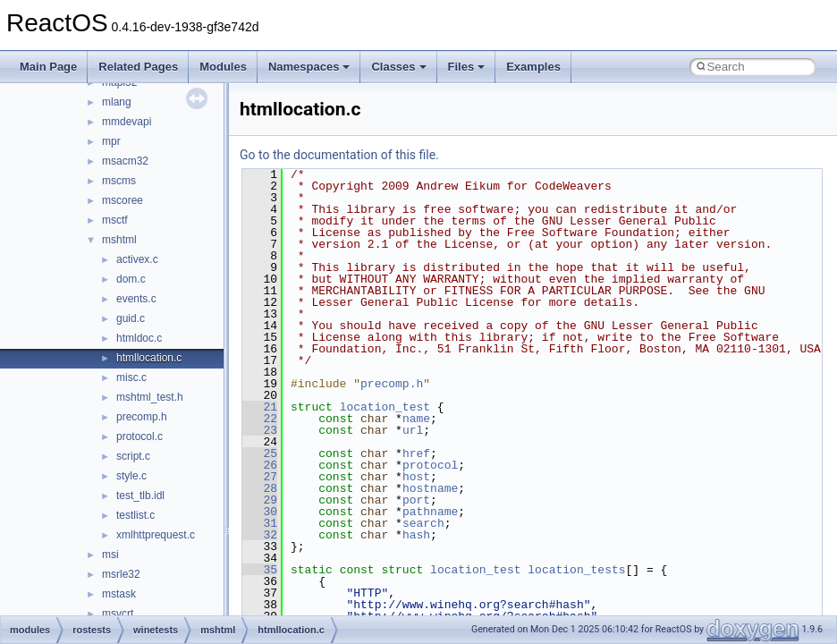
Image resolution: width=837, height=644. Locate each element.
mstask (119, 594)
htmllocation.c (149, 358)
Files (467, 67)
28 (260, 488)
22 (260, 419)
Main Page (48, 67)
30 (260, 512)
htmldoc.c (139, 338)
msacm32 (125, 161)
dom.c (131, 279)
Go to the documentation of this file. (339, 155)
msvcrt (118, 614)
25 (260, 453)
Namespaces (309, 67)
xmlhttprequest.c (156, 535)
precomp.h (142, 417)
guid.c (131, 318)
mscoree (123, 200)
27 (260, 477)
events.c (136, 299)
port (416, 500)
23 (260, 430)
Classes (398, 67)
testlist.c (135, 515)
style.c (131, 476)
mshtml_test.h (150, 397)
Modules (223, 67)
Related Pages (138, 67)
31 (260, 523)
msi (110, 555)
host (416, 477)
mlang (117, 102)
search (423, 523)
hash (416, 535)
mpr (111, 141)
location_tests (576, 570)
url (413, 430)
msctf (115, 220)
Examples (533, 67)
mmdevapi (127, 122)
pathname (430, 512)
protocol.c (139, 436)
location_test (385, 407)
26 (260, 465)
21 (260, 407)
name (416, 419)
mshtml (119, 240)
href (416, 453)
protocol (430, 465)
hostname (430, 488)
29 (260, 500)
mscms (119, 181)
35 (260, 570)
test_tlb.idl (140, 496)
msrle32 (121, 574)
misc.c (131, 377)
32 (260, 535)
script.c (133, 456)
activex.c (137, 259)
